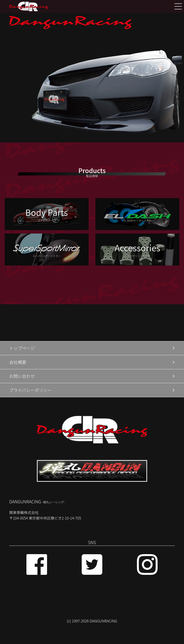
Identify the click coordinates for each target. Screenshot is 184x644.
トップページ (22, 348)
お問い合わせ (22, 376)
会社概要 (18, 362)
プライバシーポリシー (30, 390)
